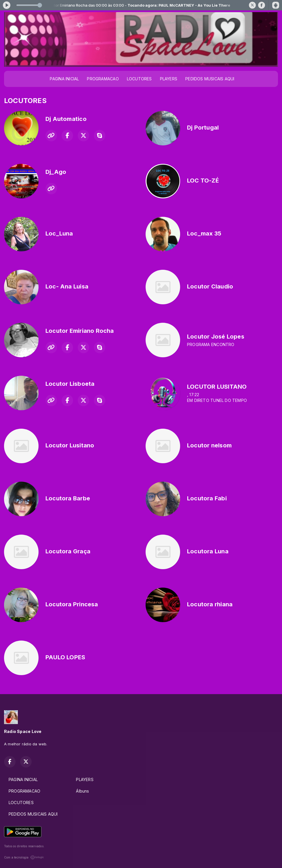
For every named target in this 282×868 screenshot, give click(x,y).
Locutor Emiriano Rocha (80, 331)
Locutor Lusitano (70, 445)
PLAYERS (169, 79)
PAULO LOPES (65, 657)
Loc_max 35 (204, 233)
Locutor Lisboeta (70, 384)
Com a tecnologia (24, 857)
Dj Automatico (66, 119)
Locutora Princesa (72, 604)
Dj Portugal (203, 128)
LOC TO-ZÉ (203, 181)
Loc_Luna (59, 233)
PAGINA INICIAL (64, 79)
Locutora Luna (208, 551)
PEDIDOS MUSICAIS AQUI (210, 79)
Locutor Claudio (210, 286)
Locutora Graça (68, 551)
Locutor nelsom (209, 445)
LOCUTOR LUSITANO (217, 387)
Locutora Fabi (207, 498)
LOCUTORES (139, 79)
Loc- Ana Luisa (67, 286)
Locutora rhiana (210, 604)
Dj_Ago (56, 172)
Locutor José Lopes (216, 337)
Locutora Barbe (68, 498)
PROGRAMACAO (103, 79)
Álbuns (82, 791)
